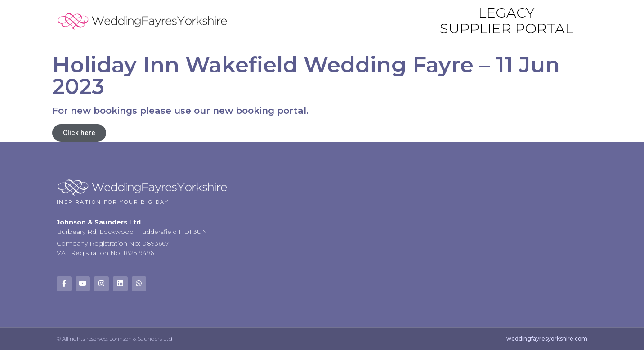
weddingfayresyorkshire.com (547, 339)
